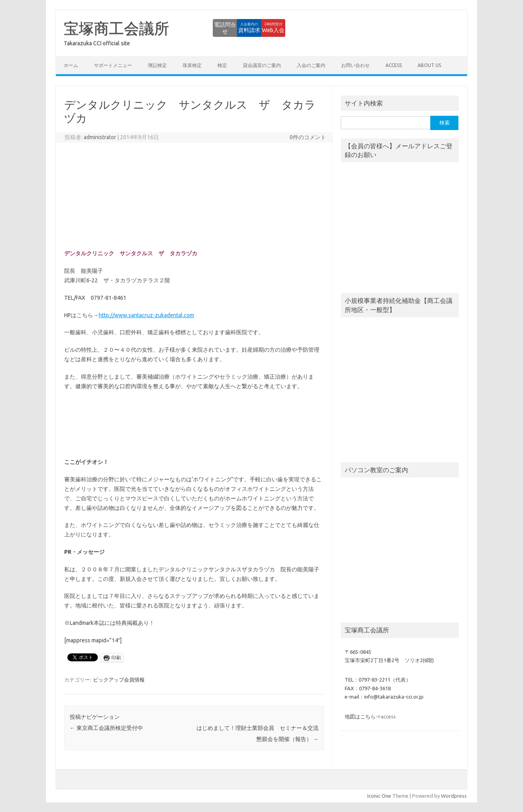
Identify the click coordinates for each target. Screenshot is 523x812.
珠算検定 (192, 65)
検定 (222, 65)
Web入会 (264, 28)
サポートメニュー (113, 65)
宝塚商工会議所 (116, 28)
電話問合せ (176, 28)
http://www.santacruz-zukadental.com (146, 315)
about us (429, 65)
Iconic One (379, 796)
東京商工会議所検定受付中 (106, 728)
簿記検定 (157, 65)
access (394, 65)
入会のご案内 (311, 65)
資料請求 (220, 28)
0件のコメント (308, 137)
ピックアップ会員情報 (119, 680)
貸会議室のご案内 (262, 65)
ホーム (71, 65)
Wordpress (454, 796)
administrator (100, 137)
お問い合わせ (355, 65)
